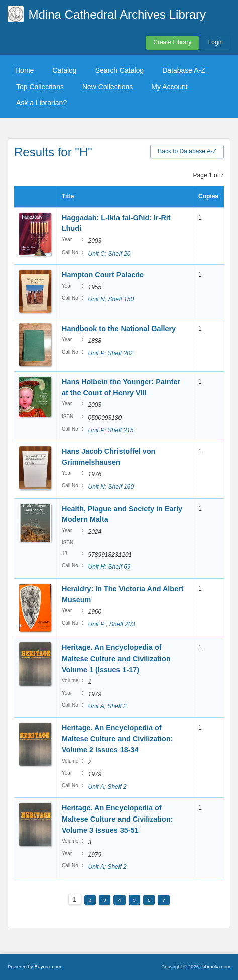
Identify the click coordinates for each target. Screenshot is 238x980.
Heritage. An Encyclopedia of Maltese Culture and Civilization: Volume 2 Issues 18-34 (117, 739)
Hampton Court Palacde (103, 275)
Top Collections (40, 87)
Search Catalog (120, 70)
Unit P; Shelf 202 (110, 353)
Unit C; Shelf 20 (109, 254)
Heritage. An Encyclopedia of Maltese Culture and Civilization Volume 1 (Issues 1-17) (116, 658)
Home (24, 70)
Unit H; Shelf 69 (109, 567)
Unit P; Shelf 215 (110, 430)
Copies (208, 196)
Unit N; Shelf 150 (111, 299)
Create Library (172, 42)
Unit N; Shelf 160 (111, 487)
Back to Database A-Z (187, 151)
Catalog (64, 70)
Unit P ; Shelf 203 (111, 624)
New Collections (107, 87)
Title (68, 196)
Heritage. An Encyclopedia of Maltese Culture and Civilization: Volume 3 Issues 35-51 (117, 819)
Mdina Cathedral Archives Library (117, 14)
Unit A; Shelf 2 (107, 706)
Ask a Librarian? (41, 103)
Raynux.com (47, 967)
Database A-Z (184, 70)
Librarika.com (216, 967)
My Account (169, 87)
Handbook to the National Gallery (119, 329)
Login (216, 42)
